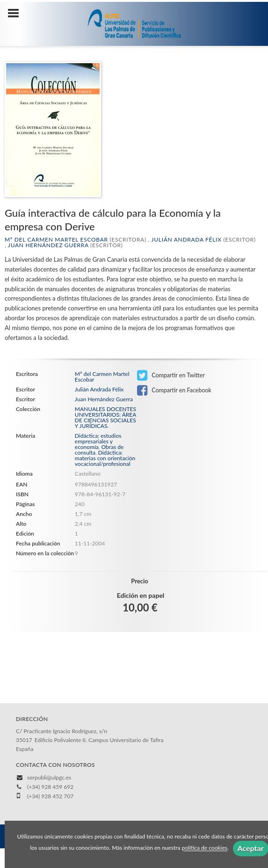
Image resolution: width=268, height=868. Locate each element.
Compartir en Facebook (174, 390)
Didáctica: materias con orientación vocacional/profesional (105, 458)
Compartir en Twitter (171, 375)
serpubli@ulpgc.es (49, 777)
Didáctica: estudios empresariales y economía (98, 441)
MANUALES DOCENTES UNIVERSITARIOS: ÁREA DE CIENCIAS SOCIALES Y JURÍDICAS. (105, 418)
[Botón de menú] (17, 14)
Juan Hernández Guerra (48, 245)
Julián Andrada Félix (186, 239)
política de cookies (205, 848)
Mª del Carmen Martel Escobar (56, 239)
